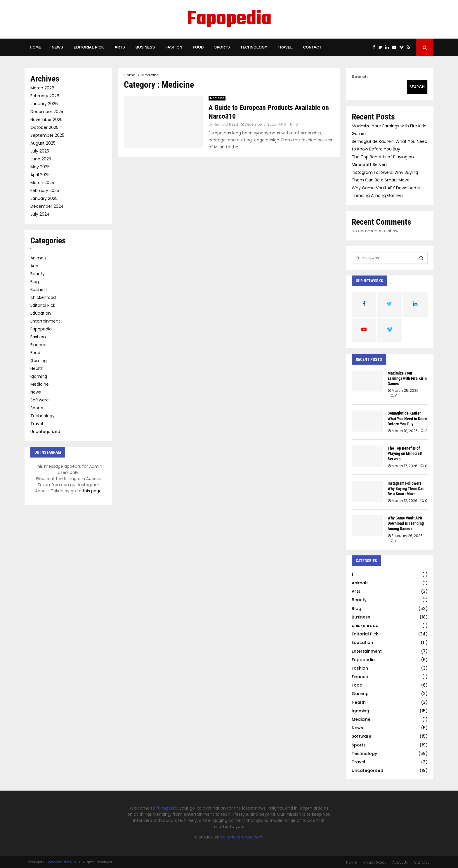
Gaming (39, 361)
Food (198, 47)
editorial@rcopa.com (242, 837)
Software (40, 400)
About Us (400, 862)
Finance (38, 345)
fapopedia (167, 808)
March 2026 (42, 88)
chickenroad (43, 297)
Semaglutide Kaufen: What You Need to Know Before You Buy (407, 418)
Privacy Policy (374, 862)
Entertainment (45, 321)
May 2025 (40, 167)
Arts (120, 47)
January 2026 (44, 104)
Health (37, 368)
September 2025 (47, 135)
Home (35, 47)
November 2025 (46, 119)
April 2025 (40, 175)
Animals (38, 258)
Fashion (174, 47)
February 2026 (45, 96)
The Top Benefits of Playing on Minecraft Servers (405, 453)
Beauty (38, 274)
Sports (222, 47)
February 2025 (45, 190)
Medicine (217, 98)
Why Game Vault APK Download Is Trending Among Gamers (406, 523)
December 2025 (47, 112)
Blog (35, 282)
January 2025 (44, 198)
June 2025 (41, 159)
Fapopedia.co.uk (61, 862)
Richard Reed (226, 124)
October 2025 (44, 127)
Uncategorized (45, 432)
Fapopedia (229, 19)
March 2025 (42, 183)
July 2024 (40, 214)
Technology (254, 47)
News (57, 47)
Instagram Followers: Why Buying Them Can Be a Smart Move (406, 488)
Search (360, 77)
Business (145, 47)
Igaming (39, 376)
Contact (312, 47)
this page (92, 491)
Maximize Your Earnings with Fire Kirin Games (407, 378)
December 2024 (47, 206)
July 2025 (40, 151)
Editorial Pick (89, 47)
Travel (285, 47)
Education (41, 313)
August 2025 (43, 143)
